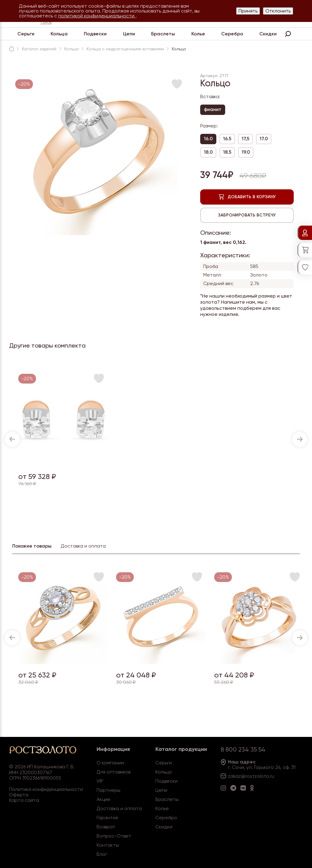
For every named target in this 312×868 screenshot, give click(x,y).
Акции (103, 799)
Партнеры (108, 790)
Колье (198, 34)
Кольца (59, 34)
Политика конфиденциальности (46, 789)
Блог (102, 854)
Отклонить (278, 11)
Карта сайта (24, 800)
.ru (271, 776)
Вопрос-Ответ (114, 836)
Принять (248, 11)
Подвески (95, 34)
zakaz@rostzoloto (248, 776)
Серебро (232, 34)
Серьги (26, 34)
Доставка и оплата (119, 808)
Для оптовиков (113, 772)
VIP (100, 781)
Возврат (106, 827)
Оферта (19, 795)
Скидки (268, 34)
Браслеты (163, 34)
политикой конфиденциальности (97, 16)
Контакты (108, 845)
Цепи (129, 34)
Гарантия (107, 818)
